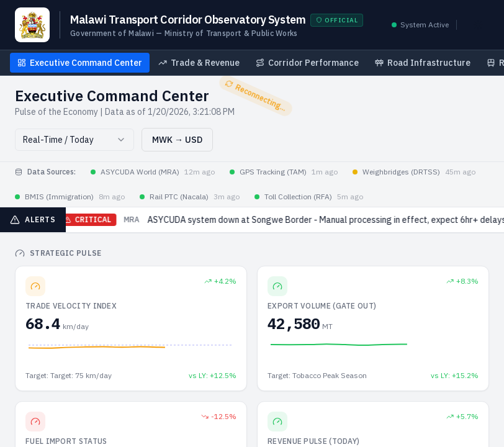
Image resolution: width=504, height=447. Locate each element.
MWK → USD (177, 140)
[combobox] (74, 140)
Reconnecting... (256, 95)
